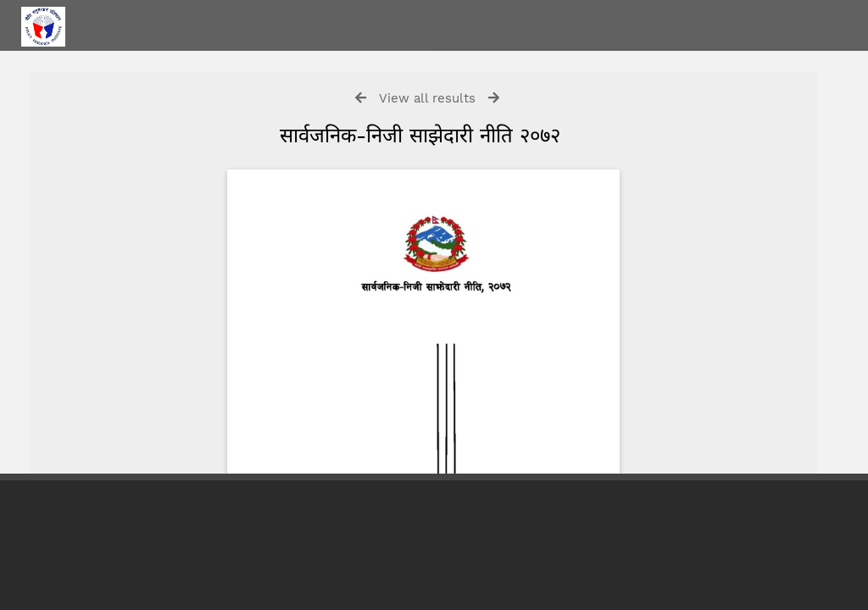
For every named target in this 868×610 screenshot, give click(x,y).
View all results (427, 98)
